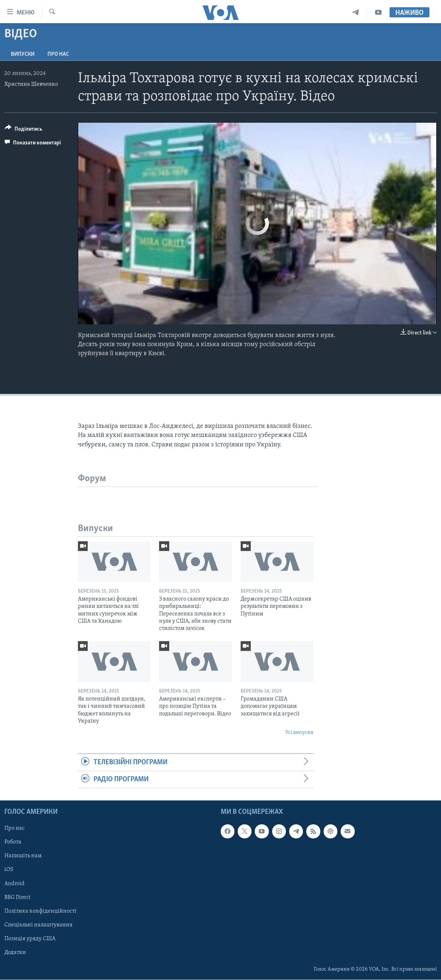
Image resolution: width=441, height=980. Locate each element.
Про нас (58, 54)
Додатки (15, 952)
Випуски (23, 54)
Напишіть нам (23, 856)
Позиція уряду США (30, 939)
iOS (9, 870)
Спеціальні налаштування (38, 925)
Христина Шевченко (31, 84)
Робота (13, 842)
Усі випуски (299, 733)
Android (14, 884)
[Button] (24, 130)
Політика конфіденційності (40, 911)
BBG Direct (17, 897)
